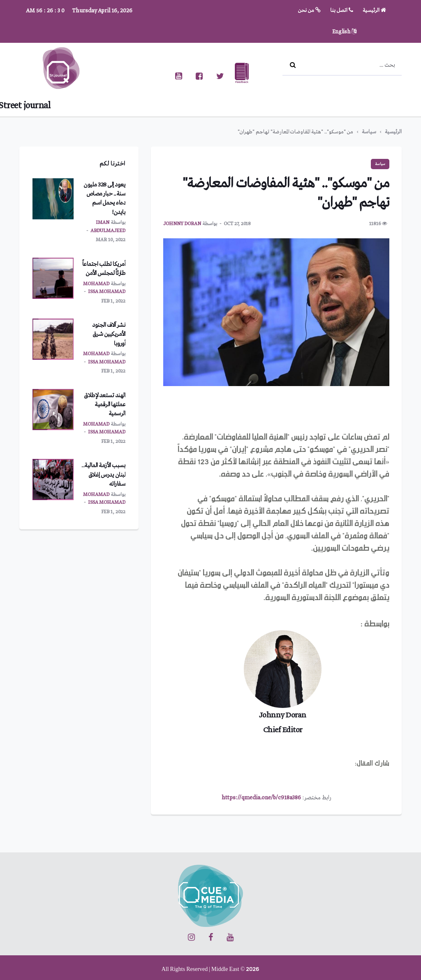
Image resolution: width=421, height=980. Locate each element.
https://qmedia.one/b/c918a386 (261, 798)
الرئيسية (374, 10)
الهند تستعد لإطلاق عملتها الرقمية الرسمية (105, 405)
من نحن (309, 10)
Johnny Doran (182, 224)
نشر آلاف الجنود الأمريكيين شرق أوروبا (109, 334)
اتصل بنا (342, 10)
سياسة (369, 132)
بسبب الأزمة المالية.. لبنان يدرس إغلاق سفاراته (103, 475)
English (344, 32)
